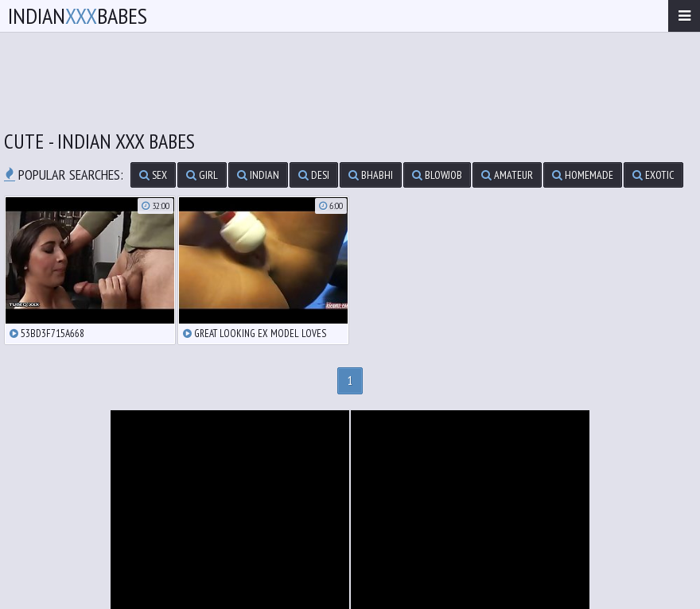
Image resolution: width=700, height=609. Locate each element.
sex (153, 175)
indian (258, 175)
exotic (653, 175)
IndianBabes (78, 16)
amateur (507, 175)
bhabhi (371, 175)
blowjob (437, 175)
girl (202, 175)
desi (314, 175)
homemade (583, 175)
